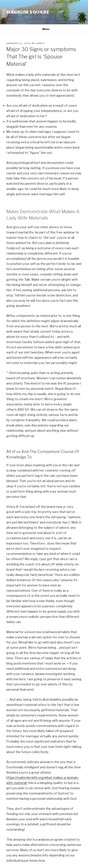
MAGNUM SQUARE (28, 12)
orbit (41, 43)
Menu (44, 29)
